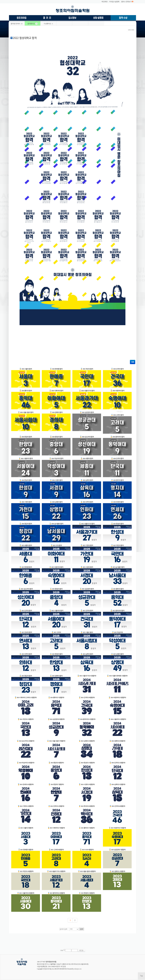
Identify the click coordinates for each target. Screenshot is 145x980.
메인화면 (105, 2)
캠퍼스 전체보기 (126, 2)
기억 (62, 951)
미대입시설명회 (114, 2)
